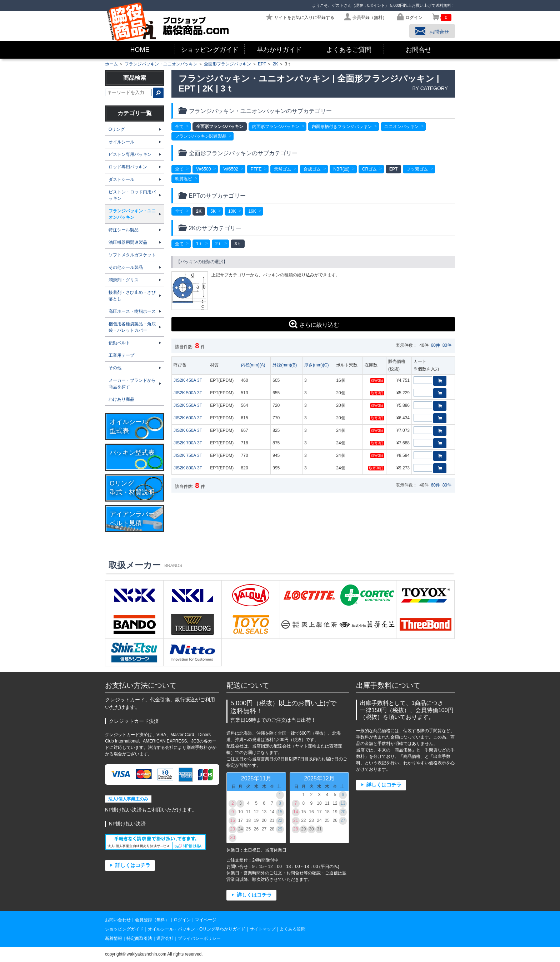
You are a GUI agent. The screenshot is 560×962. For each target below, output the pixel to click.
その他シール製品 (126, 267)
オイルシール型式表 (129, 426)
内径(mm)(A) (253, 365)
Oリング (117, 129)
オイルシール (121, 142)
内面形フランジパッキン (276, 127)
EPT (262, 64)
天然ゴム (282, 169)
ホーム (111, 64)
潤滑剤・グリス (124, 280)
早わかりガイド (279, 50)
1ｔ (199, 244)
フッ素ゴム (417, 169)
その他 (115, 368)
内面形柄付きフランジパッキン (342, 127)
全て (179, 127)
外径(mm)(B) (285, 365)
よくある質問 (292, 929)
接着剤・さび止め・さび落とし (132, 296)
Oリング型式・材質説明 (132, 488)
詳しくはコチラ (133, 865)
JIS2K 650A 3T (188, 430)
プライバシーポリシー (199, 938)
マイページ (206, 920)
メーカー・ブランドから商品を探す (132, 384)
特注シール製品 (124, 230)
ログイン (182, 920)
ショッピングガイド (210, 50)
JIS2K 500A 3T (188, 393)
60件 (436, 345)
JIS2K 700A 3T (188, 443)
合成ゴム (312, 169)
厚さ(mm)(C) (317, 365)
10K (232, 211)
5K (213, 211)
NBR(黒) (341, 169)
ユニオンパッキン (401, 127)
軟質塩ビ (184, 179)
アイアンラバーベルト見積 (132, 519)
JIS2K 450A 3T (188, 380)
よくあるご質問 (349, 50)
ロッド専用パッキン (128, 167)
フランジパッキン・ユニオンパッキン (161, 64)
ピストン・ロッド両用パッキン (132, 195)
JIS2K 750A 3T (188, 455)
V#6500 (203, 169)
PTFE (256, 169)
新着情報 (114, 938)
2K (276, 64)
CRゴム (369, 169)
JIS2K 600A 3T (188, 418)
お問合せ (419, 50)
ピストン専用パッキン (130, 154)
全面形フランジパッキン (227, 64)
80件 (447, 345)
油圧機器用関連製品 (128, 242)
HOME (140, 50)
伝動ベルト (119, 343)
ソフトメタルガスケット (132, 255)
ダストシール (121, 179)
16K (252, 211)
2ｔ (219, 244)
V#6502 (231, 169)
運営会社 (165, 938)
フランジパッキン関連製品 (201, 136)
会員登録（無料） (152, 920)
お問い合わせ (118, 920)
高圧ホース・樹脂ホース (132, 311)
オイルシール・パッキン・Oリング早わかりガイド (197, 929)
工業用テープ (121, 355)
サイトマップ (262, 929)
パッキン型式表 (132, 453)
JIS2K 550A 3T (188, 405)
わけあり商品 (121, 399)
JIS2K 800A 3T (188, 468)
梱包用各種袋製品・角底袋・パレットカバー (132, 327)
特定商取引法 (139, 938)
